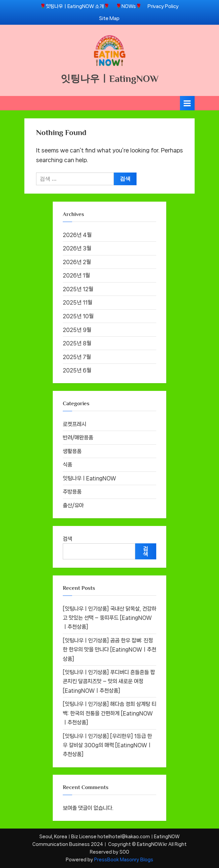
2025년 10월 (78, 316)
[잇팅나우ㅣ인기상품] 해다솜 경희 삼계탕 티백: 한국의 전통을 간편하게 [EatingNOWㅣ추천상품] (109, 713)
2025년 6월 (77, 370)
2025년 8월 (77, 343)
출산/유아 (73, 505)
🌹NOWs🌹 (129, 6)
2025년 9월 (77, 330)
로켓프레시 (74, 424)
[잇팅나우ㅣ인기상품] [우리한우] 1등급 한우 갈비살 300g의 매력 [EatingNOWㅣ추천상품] (107, 745)
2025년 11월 (77, 302)
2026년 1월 (76, 275)
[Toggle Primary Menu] (187, 103)
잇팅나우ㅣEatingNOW (110, 79)
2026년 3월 (77, 248)
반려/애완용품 (78, 438)
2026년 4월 (77, 235)
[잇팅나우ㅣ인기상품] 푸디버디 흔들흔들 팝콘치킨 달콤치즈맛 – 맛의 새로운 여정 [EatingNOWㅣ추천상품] (109, 681)
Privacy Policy (163, 6)
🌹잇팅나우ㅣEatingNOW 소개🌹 (75, 6)
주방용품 (72, 492)
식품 (67, 465)
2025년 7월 (77, 357)
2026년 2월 (77, 262)
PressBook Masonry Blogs (124, 860)
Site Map (109, 18)
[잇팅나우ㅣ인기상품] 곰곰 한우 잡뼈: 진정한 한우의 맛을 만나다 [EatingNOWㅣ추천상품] (109, 650)
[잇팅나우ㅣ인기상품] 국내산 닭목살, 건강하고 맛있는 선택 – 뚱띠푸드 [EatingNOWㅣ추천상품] (109, 618)
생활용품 (72, 451)
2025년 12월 (78, 289)
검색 (67, 539)
